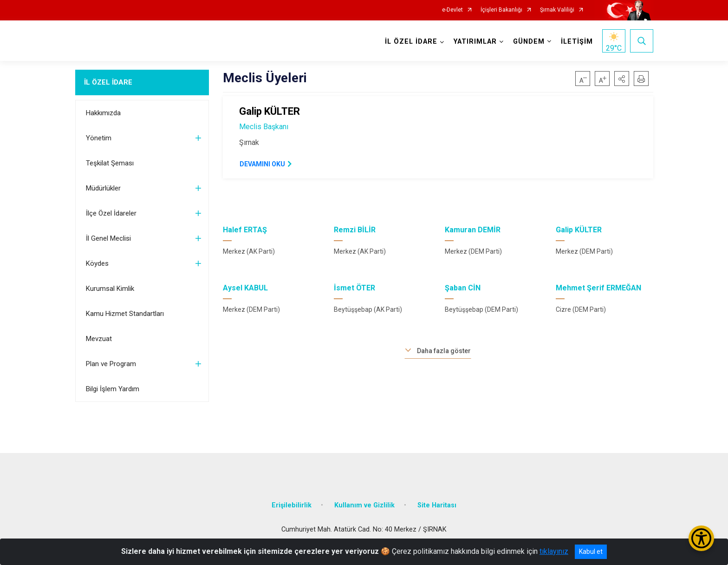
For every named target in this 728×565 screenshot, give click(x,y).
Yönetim (99, 138)
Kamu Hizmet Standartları (125, 314)
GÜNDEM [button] (529, 42)
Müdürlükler (103, 188)
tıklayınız (554, 551)
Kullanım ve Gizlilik (364, 505)
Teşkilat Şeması (110, 163)
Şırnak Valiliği (557, 10)
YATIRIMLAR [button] (475, 42)
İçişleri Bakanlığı (501, 10)
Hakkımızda (103, 113)
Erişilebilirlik (292, 505)
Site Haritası (437, 505)
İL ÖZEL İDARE (108, 82)
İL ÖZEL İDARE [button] (411, 42)
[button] (622, 79)
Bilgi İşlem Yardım (113, 389)
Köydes (97, 263)
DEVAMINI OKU (262, 164)
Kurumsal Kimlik (110, 289)
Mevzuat (99, 339)
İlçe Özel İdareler (111, 213)
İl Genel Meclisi (108, 238)
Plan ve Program (111, 364)
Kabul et (591, 552)
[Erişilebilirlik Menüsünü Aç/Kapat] (701, 538)
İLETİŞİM (577, 42)
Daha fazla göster (444, 351)
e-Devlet (452, 10)
